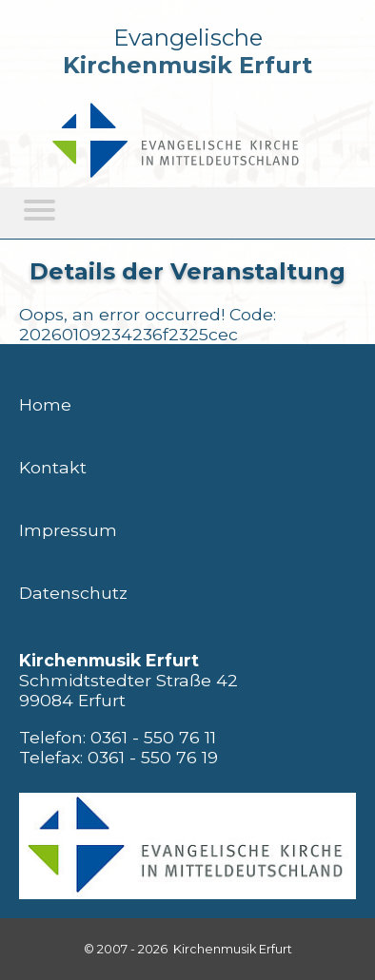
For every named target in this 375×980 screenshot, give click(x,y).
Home (45, 404)
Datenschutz (73, 593)
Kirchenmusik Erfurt (187, 65)
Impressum (68, 530)
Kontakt (53, 467)
